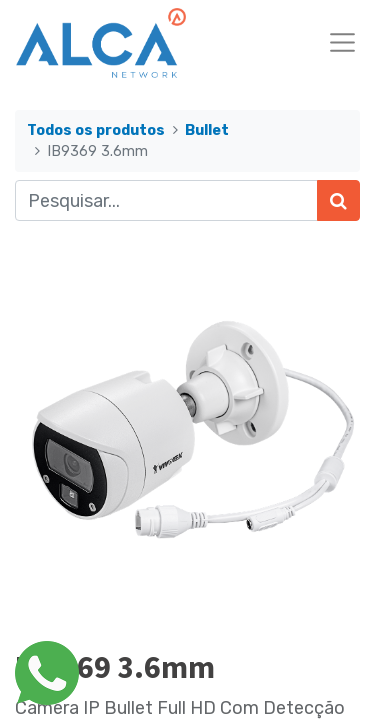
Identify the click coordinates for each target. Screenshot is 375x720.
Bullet (207, 130)
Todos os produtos (96, 130)
